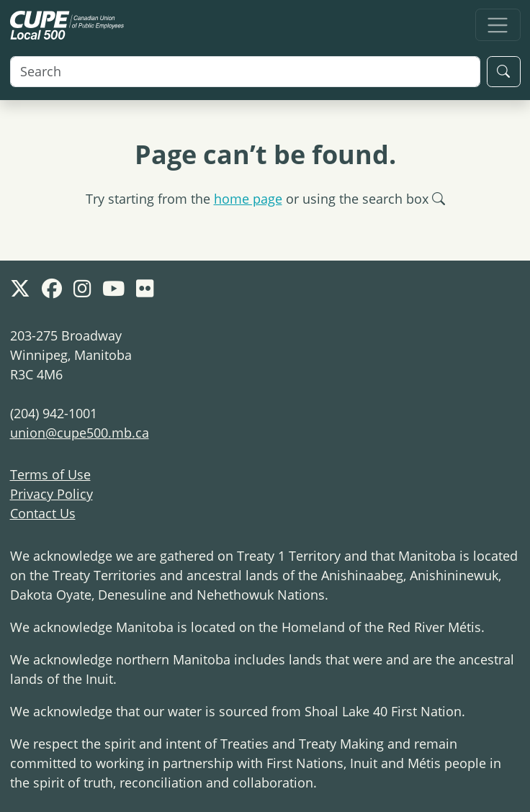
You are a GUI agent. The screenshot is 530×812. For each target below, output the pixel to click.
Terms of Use (50, 474)
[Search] (245, 72)
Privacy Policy (51, 494)
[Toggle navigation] (498, 25)
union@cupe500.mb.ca (80, 433)
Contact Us (43, 513)
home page (248, 199)
